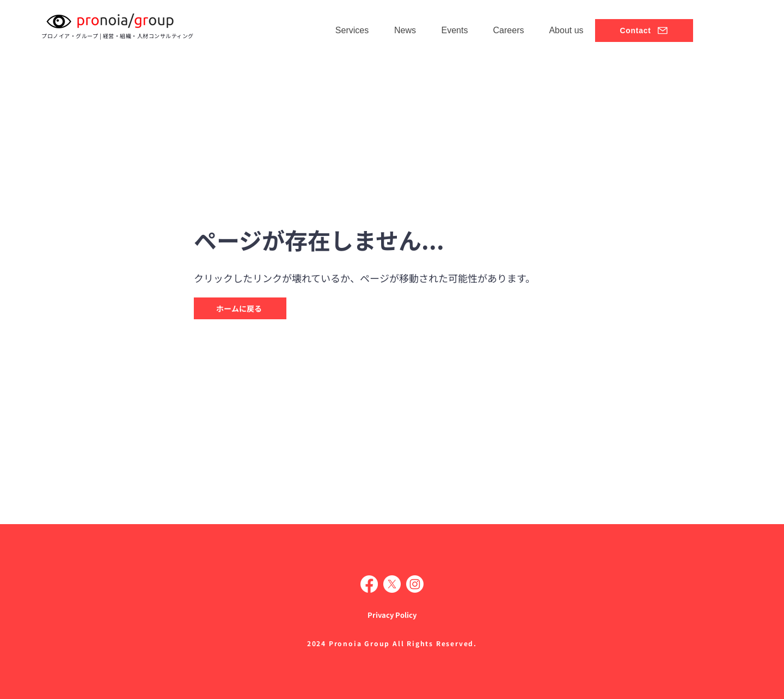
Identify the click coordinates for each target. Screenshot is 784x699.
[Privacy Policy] (392, 615)
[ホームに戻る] (240, 308)
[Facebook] (369, 584)
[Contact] (644, 31)
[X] (392, 584)
